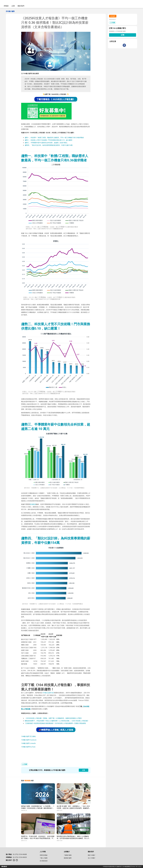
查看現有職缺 (44, 855)
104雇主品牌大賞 (48, 693)
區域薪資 (33, 504)
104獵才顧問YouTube (28, 747)
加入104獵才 (92, 858)
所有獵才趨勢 (10, 11)
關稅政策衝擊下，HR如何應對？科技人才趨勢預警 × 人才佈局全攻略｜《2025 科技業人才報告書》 (57, 721)
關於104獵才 (92, 855)
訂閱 (123, 35)
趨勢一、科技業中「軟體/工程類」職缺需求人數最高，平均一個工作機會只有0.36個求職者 (54, 138)
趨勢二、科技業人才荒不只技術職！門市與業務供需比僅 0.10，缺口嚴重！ (49, 140)
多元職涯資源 (44, 861)
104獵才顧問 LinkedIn (28, 743)
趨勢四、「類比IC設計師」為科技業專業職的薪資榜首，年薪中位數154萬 (49, 145)
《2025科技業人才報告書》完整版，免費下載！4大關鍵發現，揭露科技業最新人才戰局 (53, 718)
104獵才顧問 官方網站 (28, 736)
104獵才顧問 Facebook (29, 740)
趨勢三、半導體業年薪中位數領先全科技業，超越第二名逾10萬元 (46, 143)
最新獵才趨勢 (68, 858)
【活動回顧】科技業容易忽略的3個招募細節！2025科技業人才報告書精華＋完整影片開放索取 (55, 723)
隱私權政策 (4, 866)
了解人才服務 (44, 858)
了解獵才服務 (68, 855)
